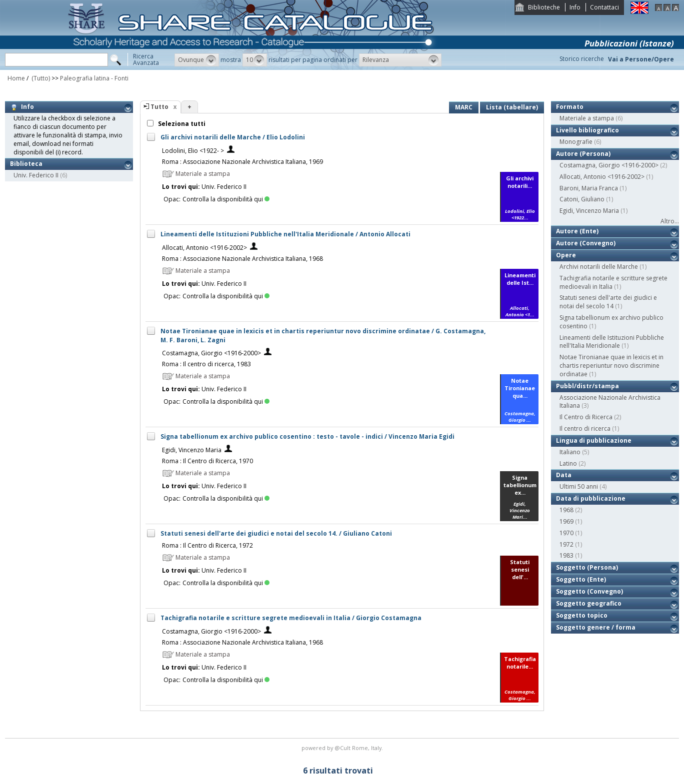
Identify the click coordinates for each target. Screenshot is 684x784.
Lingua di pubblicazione (594, 440)
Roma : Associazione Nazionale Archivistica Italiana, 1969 (242, 162)
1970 (566, 533)
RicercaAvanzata (146, 59)
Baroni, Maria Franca (589, 188)
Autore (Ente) (577, 231)
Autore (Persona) (583, 154)
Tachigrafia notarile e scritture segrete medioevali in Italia (613, 282)
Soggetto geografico (589, 603)
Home (16, 78)
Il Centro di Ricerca (586, 417)
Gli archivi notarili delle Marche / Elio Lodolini (233, 137)
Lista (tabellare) (512, 107)
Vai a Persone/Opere (641, 59)
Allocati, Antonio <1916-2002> (204, 248)
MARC (464, 107)
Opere (566, 255)
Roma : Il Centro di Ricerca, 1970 (207, 461)
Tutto (159, 107)
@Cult (343, 748)
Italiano (570, 452)
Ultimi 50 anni (579, 486)
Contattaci (604, 7)
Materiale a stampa (587, 118)
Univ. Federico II (36, 175)
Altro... (670, 221)
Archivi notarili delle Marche (599, 267)
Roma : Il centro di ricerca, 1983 (206, 364)
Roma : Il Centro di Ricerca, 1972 (207, 545)
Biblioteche (544, 7)
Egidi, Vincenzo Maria (192, 450)
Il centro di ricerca (585, 428)
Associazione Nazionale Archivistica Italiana (610, 402)
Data (564, 475)
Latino (568, 463)
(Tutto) (40, 78)
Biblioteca (26, 164)
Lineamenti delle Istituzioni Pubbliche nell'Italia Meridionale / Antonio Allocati (285, 234)
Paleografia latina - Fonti (94, 78)
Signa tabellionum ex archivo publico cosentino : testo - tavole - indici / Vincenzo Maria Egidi (307, 436)
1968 (566, 510)
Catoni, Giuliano (582, 199)
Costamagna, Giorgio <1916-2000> (211, 353)
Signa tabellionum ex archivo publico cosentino (611, 322)
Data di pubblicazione (591, 498)
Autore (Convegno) (586, 243)
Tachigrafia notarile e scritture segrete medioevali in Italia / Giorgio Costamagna (291, 618)
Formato (570, 107)
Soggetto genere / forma (596, 627)
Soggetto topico (582, 615)
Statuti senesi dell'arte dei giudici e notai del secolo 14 (608, 302)
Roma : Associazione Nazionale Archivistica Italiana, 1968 (242, 259)
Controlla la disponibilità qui (226, 199)
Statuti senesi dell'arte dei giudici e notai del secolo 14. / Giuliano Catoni (276, 533)
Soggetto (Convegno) (589, 591)
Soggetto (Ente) (581, 579)
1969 (566, 521)
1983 (566, 555)
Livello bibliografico (587, 130)
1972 (566, 544)
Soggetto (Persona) (587, 567)
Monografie (576, 142)
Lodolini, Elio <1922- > (193, 151)
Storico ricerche (582, 59)
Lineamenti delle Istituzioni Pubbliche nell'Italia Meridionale (612, 342)
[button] (197, 60)
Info (575, 7)
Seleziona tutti (181, 124)
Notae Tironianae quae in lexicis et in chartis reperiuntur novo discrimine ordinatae (611, 366)
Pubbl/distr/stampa (587, 386)
